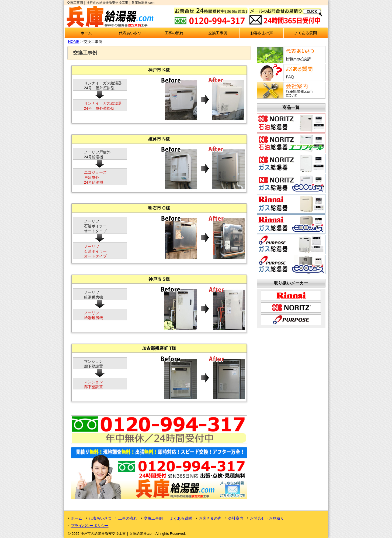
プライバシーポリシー (90, 526)
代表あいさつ (130, 33)
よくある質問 (306, 33)
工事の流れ (174, 33)
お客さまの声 (262, 33)
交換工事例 (218, 33)
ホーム (86, 33)
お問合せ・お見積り (267, 518)
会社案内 (236, 518)
